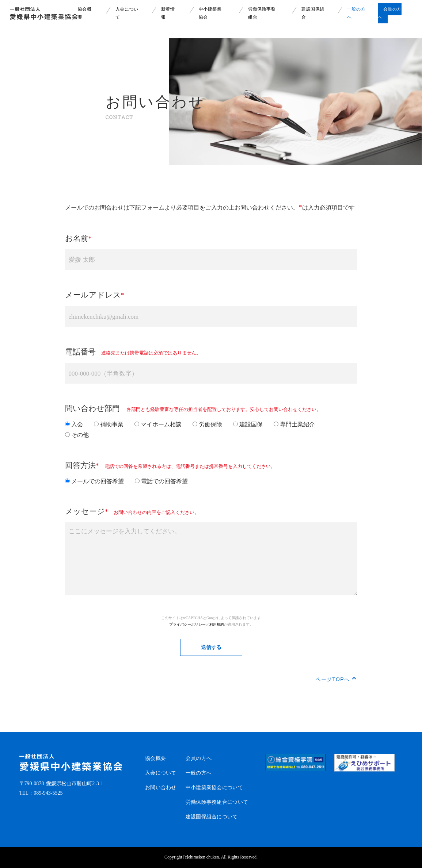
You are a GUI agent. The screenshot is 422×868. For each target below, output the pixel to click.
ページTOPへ (332, 679)
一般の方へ (199, 773)
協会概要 (155, 758)
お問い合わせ (161, 788)
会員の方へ (199, 758)
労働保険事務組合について (217, 802)
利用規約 (217, 624)
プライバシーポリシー (187, 624)
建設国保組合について (212, 817)
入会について (161, 773)
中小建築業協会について (214, 788)
